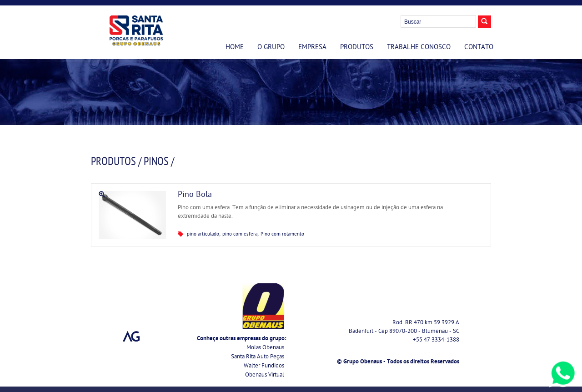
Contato (479, 48)
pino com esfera (240, 234)
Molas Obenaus (265, 348)
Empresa (312, 48)
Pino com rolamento (282, 234)
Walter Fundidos (264, 366)
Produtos (357, 48)
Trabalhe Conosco (419, 48)
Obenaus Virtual (265, 375)
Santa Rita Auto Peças (258, 357)
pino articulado (203, 234)
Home (235, 48)
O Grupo (271, 48)
